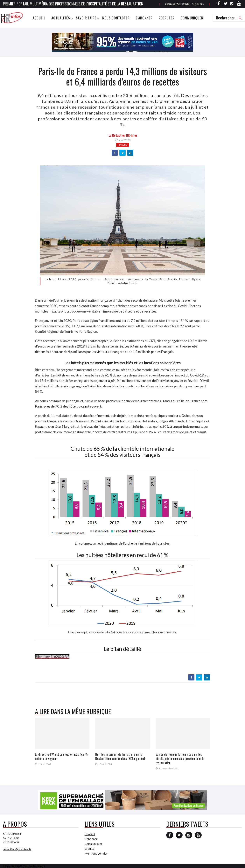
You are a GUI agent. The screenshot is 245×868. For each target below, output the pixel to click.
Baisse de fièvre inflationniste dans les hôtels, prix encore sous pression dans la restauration (180, 759)
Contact (90, 834)
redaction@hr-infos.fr (17, 849)
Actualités (61, 18)
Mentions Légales (96, 853)
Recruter (167, 18)
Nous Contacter (116, 18)
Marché (122, 145)
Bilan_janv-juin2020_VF (52, 657)
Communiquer (192, 18)
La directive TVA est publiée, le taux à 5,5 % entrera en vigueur (61, 756)
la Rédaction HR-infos (123, 135)
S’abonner (144, 18)
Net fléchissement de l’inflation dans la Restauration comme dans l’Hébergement (120, 756)
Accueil (39, 18)
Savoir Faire (86, 18)
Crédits (89, 849)
